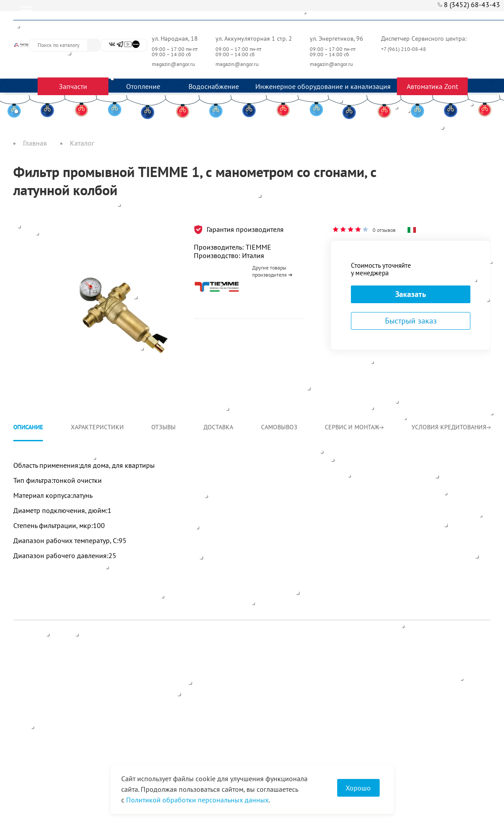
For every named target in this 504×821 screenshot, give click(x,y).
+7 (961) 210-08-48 (404, 49)
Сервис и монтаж (354, 427)
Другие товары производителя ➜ (272, 271)
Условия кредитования (451, 427)
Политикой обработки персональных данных (197, 800)
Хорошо (358, 788)
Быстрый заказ (411, 321)
